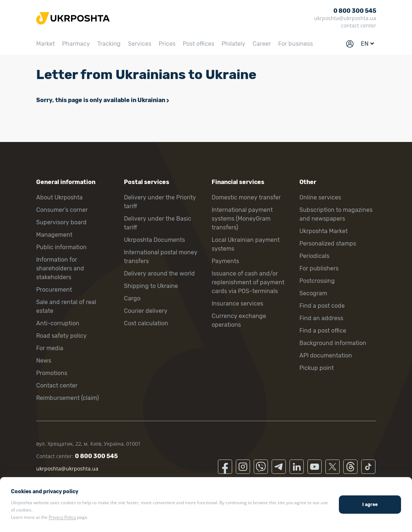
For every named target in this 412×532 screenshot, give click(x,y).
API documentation (326, 355)
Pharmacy (76, 44)
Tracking (109, 44)
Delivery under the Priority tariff (160, 202)
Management (54, 235)
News (44, 361)
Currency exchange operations (239, 320)
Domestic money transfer (246, 197)
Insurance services (237, 304)
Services (140, 44)
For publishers (319, 268)
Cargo (132, 298)
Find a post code (322, 306)
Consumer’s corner (62, 210)
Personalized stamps (328, 243)
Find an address (321, 318)
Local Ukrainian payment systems (246, 244)
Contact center (57, 385)
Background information (333, 343)
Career (262, 44)
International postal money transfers (161, 257)
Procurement (54, 290)
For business (296, 44)
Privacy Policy (62, 517)
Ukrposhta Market (324, 231)
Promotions (52, 373)
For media (50, 348)
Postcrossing (317, 281)
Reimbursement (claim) (67, 398)
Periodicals (314, 256)
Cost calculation (146, 323)
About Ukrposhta (59, 197)
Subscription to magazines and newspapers (336, 214)
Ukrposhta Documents (154, 240)
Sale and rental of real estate (66, 306)
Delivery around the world (159, 274)
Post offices (199, 44)
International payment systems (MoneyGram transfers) (242, 219)
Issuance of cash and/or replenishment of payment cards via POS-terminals (248, 282)
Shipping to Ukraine (151, 286)
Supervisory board (61, 222)
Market (46, 44)
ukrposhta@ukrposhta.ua (345, 18)
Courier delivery (146, 311)
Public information (61, 247)
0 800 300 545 (355, 11)
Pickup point (317, 368)
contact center (359, 25)
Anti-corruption (58, 323)
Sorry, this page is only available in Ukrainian (101, 100)
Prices (167, 44)
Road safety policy (61, 336)
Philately (233, 44)
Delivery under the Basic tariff (158, 223)
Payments (225, 261)
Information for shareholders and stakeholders (60, 268)
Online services (320, 197)
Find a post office (323, 331)
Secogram (313, 293)
